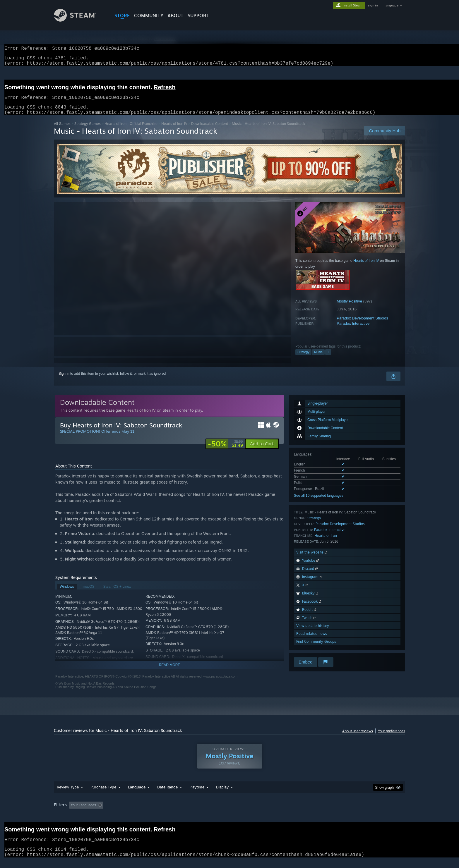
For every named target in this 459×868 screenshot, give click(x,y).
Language (137, 794)
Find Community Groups (316, 648)
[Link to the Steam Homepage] (80, 20)
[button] (262, 451)
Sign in (64, 381)
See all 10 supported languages (319, 503)
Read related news (312, 641)
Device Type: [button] (354, 812)
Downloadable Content (210, 131)
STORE (122, 16)
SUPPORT (198, 16)
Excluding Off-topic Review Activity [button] (143, 812)
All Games (62, 131)
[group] (229, 813)
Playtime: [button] (188, 812)
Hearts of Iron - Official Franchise (131, 131)
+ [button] (328, 359)
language (392, 5)
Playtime (197, 794)
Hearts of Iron (326, 543)
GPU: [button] (329, 812)
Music (318, 359)
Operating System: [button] (279, 812)
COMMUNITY (149, 16)
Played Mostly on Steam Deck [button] (230, 812)
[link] (225, 451)
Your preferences (392, 738)
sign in (373, 5)
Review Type (68, 794)
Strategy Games (88, 131)
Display (222, 794)
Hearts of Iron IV (174, 131)
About (175, 16)
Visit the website (312, 559)
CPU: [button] (309, 812)
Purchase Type (103, 794)
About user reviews (358, 738)
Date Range (167, 794)
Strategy (303, 359)
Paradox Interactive (353, 330)
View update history (313, 633)
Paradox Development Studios (362, 325)
